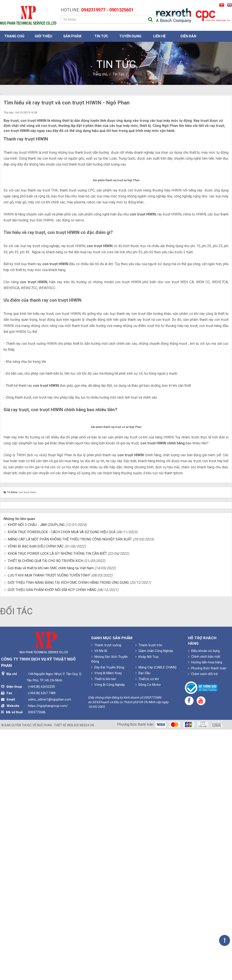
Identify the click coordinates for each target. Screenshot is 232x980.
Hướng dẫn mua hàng (205, 914)
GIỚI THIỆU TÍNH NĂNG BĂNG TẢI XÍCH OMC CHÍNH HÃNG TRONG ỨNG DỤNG (68, 834)
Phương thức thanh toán (207, 920)
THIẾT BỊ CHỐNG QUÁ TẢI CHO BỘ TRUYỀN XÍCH (45, 813)
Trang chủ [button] (14, 36)
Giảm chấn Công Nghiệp (154, 903)
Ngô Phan (44, 977)
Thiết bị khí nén (104, 931)
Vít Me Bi (99, 903)
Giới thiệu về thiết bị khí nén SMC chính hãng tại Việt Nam (51, 820)
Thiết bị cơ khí (147, 931)
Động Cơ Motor (148, 937)
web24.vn (87, 977)
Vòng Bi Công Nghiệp (108, 937)
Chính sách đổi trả (203, 926)
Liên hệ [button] (159, 36)
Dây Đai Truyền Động (108, 919)
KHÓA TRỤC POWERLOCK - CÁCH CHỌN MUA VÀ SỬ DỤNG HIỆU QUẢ (62, 784)
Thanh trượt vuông (106, 897)
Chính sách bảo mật (204, 909)
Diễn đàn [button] (188, 36)
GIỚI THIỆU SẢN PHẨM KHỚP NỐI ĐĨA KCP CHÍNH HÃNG (52, 842)
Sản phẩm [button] (72, 36)
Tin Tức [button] (101, 36)
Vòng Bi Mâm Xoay (107, 925)
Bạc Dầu (143, 925)
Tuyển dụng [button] (130, 36)
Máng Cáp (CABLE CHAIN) (156, 919)
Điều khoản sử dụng (204, 903)
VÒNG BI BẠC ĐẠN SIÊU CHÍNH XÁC (36, 798)
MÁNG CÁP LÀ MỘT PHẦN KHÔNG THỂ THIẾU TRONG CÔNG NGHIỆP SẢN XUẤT (70, 791)
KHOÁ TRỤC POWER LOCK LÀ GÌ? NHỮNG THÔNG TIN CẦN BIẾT (57, 806)
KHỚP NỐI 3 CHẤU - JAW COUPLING (36, 777)
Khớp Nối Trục (147, 909)
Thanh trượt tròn (149, 897)
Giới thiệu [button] (43, 36)
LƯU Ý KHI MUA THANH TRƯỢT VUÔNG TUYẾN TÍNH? (49, 827)
